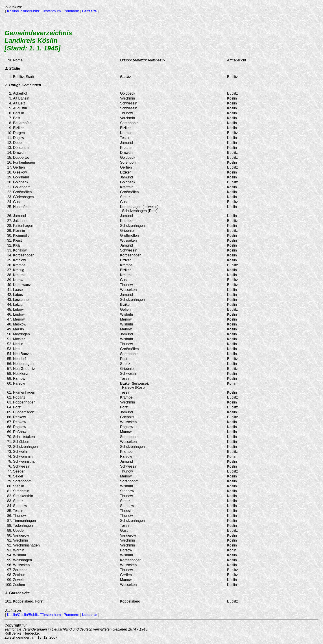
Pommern (71, 11)
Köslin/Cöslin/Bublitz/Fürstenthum (34, 11)
